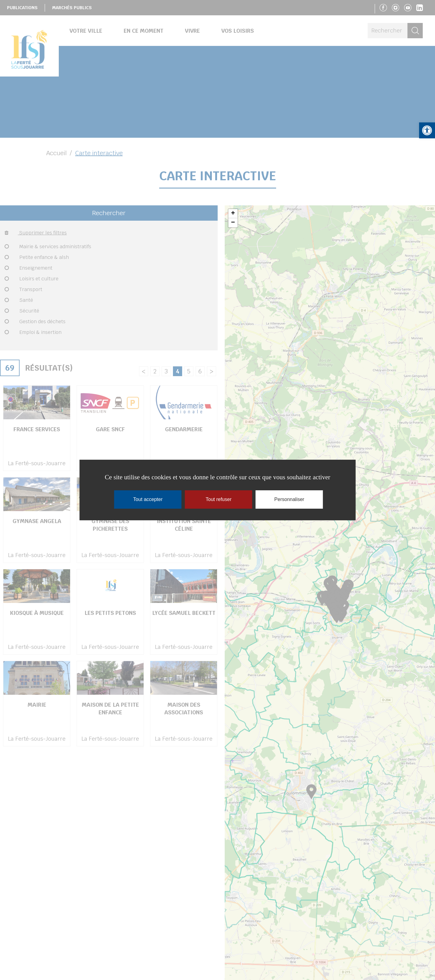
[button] (427, 130)
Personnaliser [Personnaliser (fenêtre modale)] (289, 499)
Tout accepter (148, 499)
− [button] (233, 223)
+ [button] (233, 214)
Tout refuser (219, 499)
